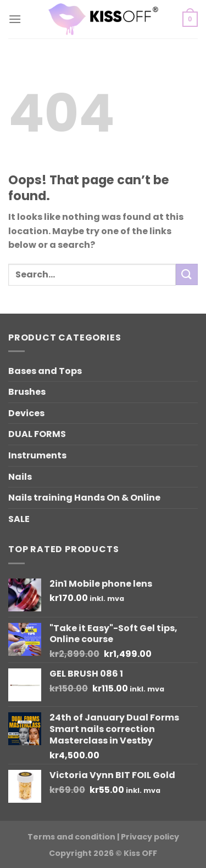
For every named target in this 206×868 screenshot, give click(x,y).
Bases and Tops (45, 371)
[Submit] (187, 274)
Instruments (37, 455)
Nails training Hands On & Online (84, 498)
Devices (26, 413)
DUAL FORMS (37, 434)
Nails (20, 477)
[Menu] (15, 19)
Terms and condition (71, 837)
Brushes (27, 392)
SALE (19, 519)
